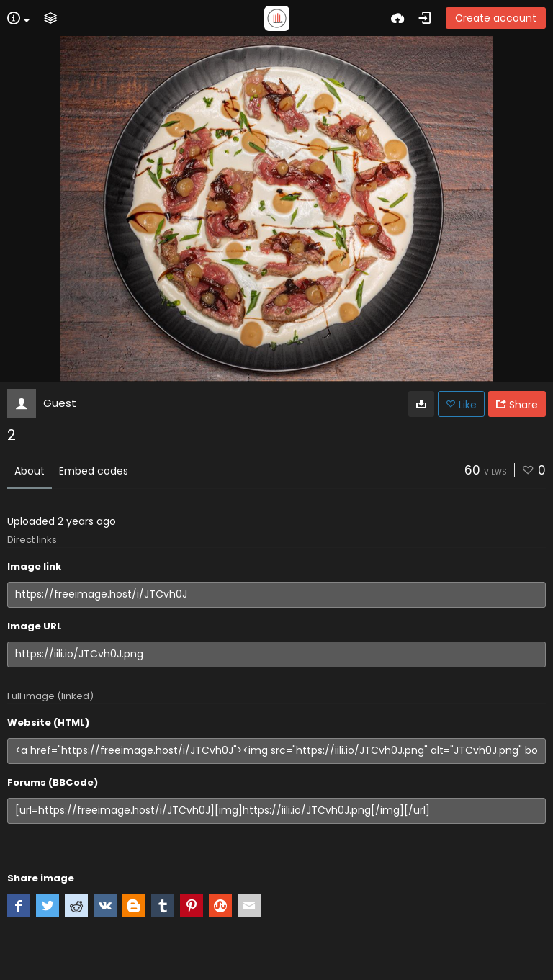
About (30, 471)
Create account (496, 18)
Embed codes (94, 471)
